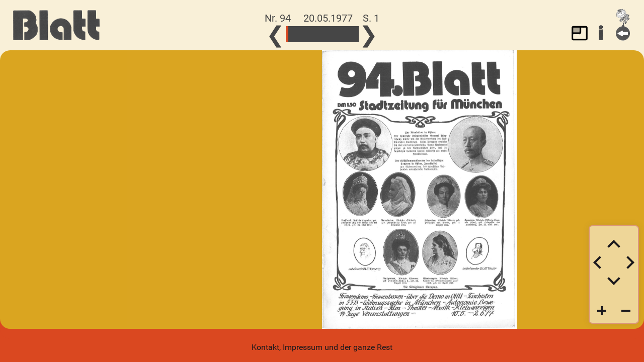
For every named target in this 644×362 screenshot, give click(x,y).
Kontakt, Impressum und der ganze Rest (322, 347)
